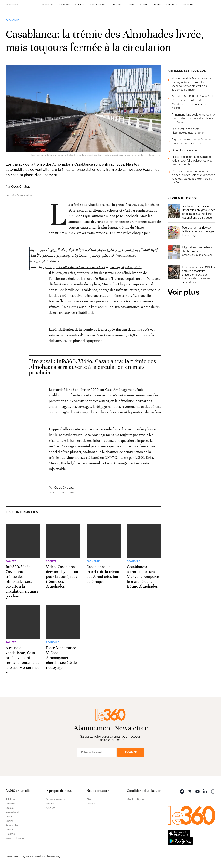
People (157, 5)
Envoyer (131, 752)
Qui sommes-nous (56, 799)
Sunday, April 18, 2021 (126, 267)
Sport (144, 5)
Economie (64, 5)
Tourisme (188, 5)
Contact (91, 804)
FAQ (89, 799)
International (98, 5)
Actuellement (13, 5)
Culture (116, 5)
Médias (131, 5)
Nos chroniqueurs (15, 838)
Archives (51, 808)
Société (80, 5)
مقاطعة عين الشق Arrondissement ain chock (74, 267)
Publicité (51, 804)
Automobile (12, 825)
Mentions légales (136, 799)
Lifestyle (172, 5)
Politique (48, 5)
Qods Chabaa (21, 187)
